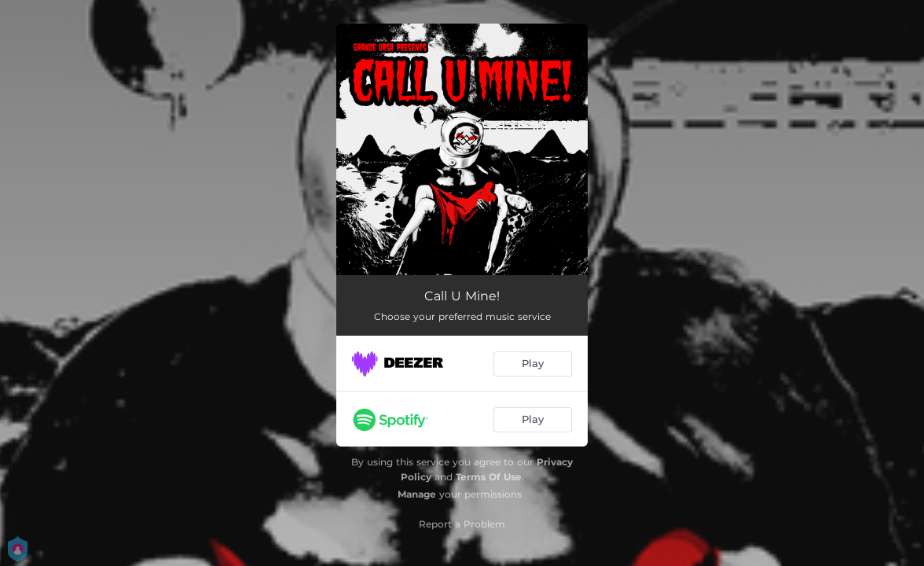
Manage (417, 494)
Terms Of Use (489, 477)
